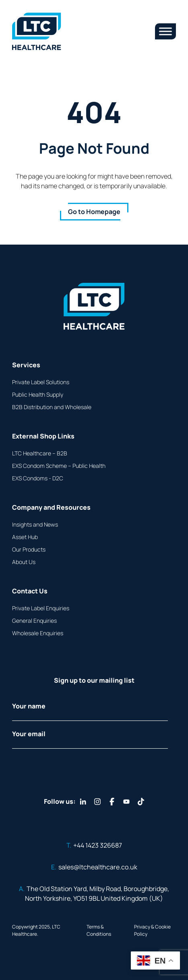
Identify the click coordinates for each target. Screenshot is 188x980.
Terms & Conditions (99, 930)
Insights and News (35, 524)
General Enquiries (34, 621)
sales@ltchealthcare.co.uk (94, 867)
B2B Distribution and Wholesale (52, 407)
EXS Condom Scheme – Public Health (59, 466)
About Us (24, 562)
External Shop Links (43, 436)
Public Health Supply (38, 394)
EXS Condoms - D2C (38, 478)
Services (26, 365)
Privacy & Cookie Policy (152, 930)
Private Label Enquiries (41, 608)
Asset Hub (25, 537)
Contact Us (30, 591)
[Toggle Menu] (165, 31)
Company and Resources (51, 507)
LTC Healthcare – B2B (40, 453)
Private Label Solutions (41, 382)
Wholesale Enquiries (38, 633)
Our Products (29, 549)
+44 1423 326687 (94, 845)
